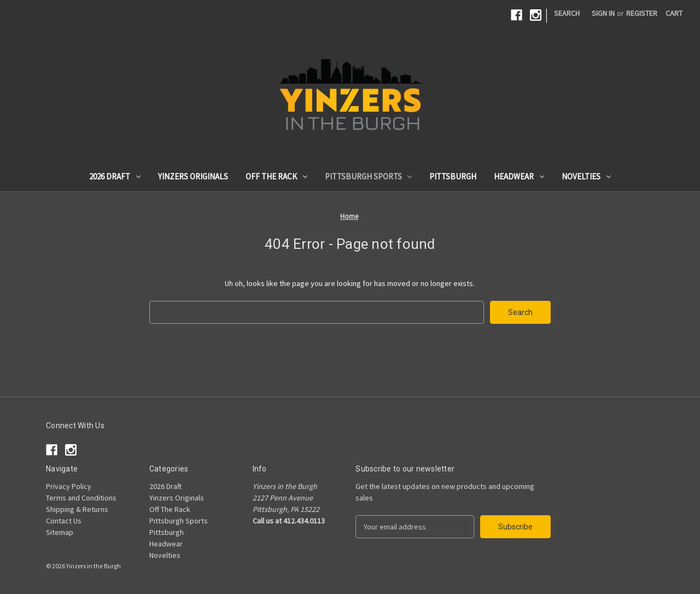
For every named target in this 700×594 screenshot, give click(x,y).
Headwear (519, 176)
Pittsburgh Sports (369, 176)
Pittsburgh (453, 176)
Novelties (586, 176)
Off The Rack (276, 176)
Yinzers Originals (193, 176)
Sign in (603, 13)
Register (642, 13)
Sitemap (60, 532)
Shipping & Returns (77, 509)
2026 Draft (115, 176)
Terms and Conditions (81, 498)
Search (567, 13)
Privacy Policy (69, 486)
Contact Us (64, 521)
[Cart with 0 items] (674, 13)
